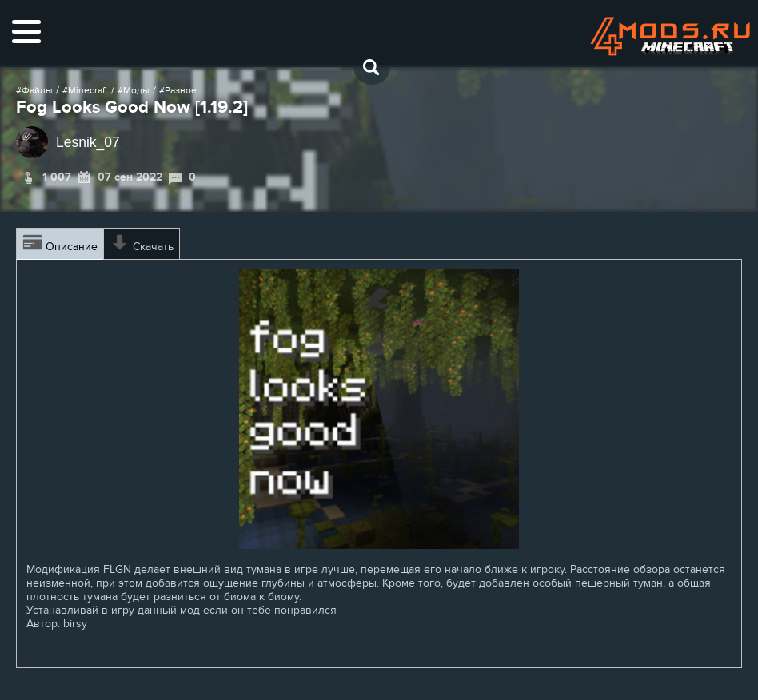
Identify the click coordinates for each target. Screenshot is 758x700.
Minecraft (88, 90)
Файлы (37, 90)
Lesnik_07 (88, 142)
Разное (181, 90)
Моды (136, 90)
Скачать (142, 244)
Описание (60, 244)
